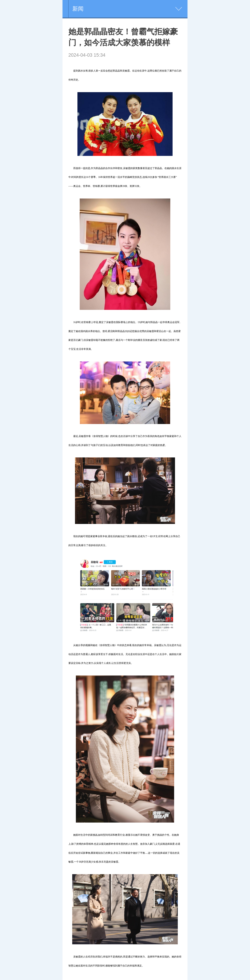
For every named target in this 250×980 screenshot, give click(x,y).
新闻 (78, 9)
